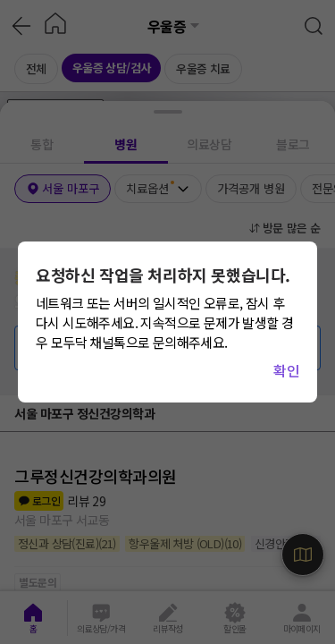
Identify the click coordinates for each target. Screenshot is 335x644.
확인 (286, 370)
